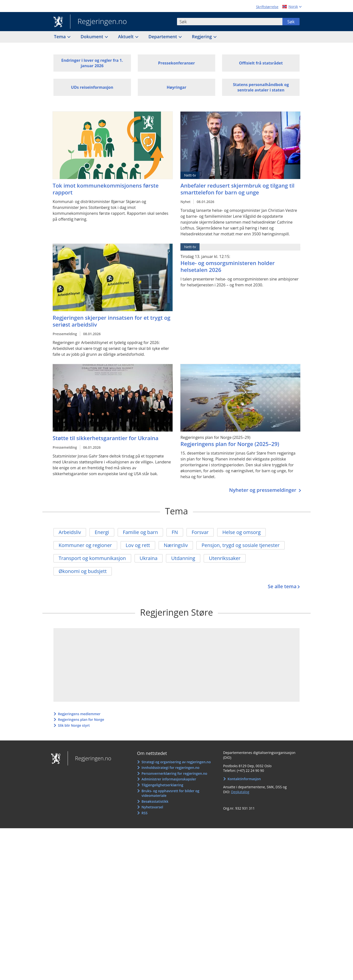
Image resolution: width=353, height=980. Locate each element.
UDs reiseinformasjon (92, 87)
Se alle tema (282, 586)
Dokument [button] (93, 37)
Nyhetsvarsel (152, 807)
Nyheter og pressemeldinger (263, 490)
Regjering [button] (202, 37)
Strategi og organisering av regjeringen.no (176, 762)
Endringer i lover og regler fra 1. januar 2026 (92, 63)
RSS (144, 813)
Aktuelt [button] (126, 37)
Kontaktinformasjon (244, 779)
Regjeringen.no (99, 22)
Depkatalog (240, 792)
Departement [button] (163, 37)
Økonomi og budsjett (83, 571)
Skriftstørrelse (267, 7)
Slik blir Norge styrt (74, 725)
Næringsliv (176, 545)
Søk (291, 22)
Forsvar (200, 532)
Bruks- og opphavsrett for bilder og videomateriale (170, 793)
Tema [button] (60, 37)
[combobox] (230, 22)
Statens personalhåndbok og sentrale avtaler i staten (261, 87)
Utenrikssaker (225, 558)
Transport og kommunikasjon (92, 558)
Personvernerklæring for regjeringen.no (174, 773)
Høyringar (176, 87)
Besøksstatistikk (155, 801)
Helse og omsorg (241, 532)
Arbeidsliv (70, 532)
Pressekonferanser (176, 63)
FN (175, 532)
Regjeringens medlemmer (79, 714)
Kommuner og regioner (85, 545)
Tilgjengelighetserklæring (162, 785)
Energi (102, 532)
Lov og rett (138, 545)
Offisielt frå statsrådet (261, 63)
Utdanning (183, 558)
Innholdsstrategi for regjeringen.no (170, 768)
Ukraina (149, 558)
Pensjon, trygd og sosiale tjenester (240, 545)
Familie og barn (140, 532)
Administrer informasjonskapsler (169, 779)
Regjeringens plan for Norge (81, 719)
